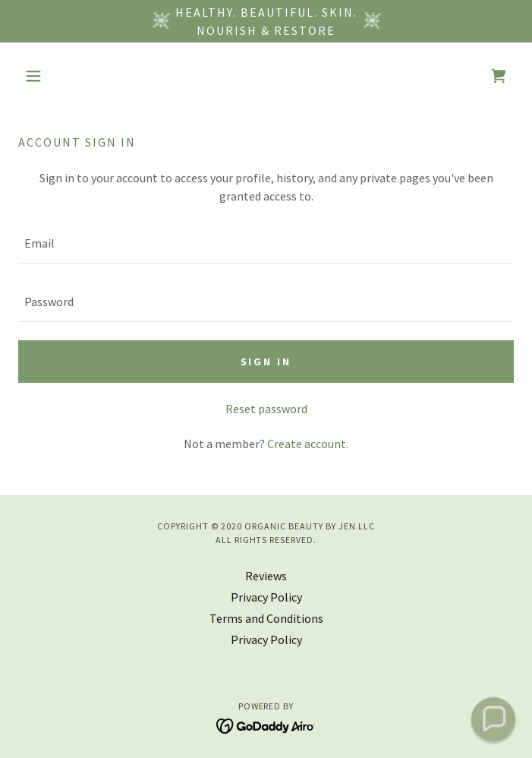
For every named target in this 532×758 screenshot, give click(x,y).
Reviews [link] (266, 576)
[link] (499, 76)
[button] (55, 76)
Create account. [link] (308, 444)
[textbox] (266, 243)
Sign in (266, 362)
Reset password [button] (266, 409)
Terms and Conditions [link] (266, 618)
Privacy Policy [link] (266, 597)
